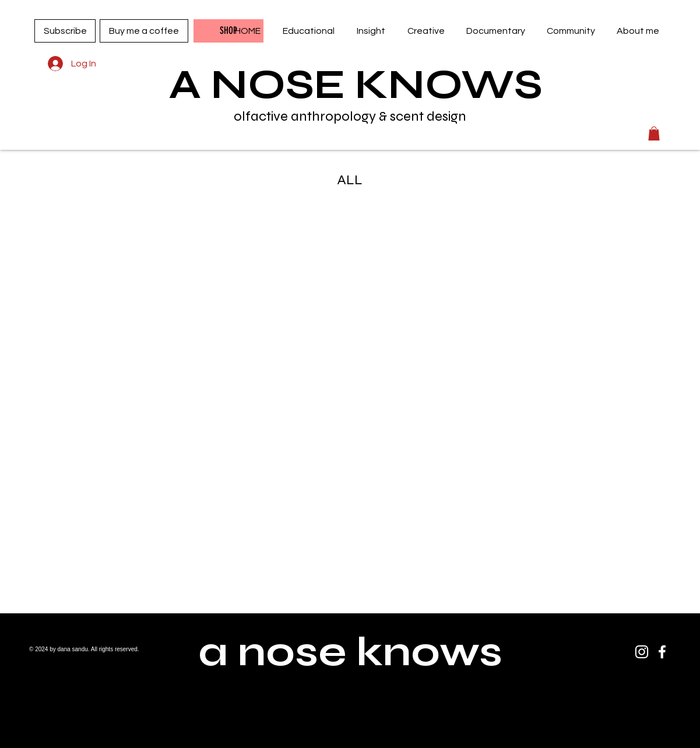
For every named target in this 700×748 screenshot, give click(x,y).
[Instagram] (642, 652)
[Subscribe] (65, 31)
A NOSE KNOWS (356, 85)
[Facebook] (662, 652)
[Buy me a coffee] (144, 31)
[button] (309, 31)
